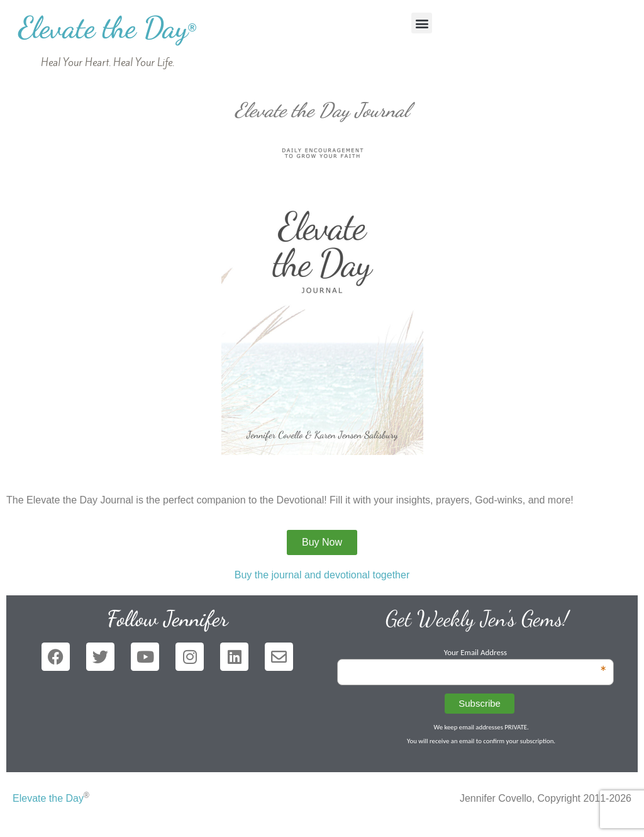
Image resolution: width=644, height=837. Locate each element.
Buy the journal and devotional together (322, 575)
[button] (422, 23)
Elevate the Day (107, 27)
